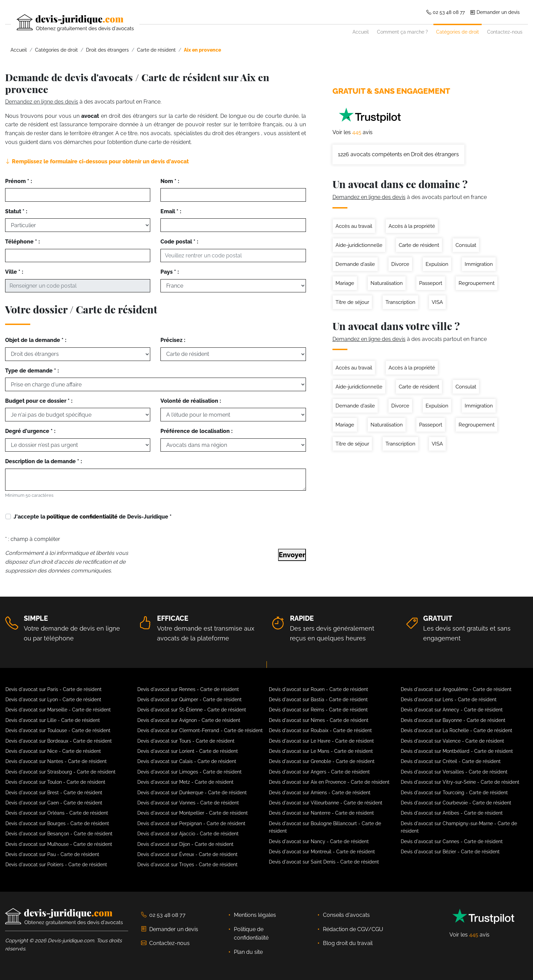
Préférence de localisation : (196, 431)
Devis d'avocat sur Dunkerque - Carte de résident (192, 793)
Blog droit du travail (348, 943)
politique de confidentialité (82, 517)
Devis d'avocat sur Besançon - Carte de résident (59, 834)
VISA (437, 302)
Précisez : (173, 340)
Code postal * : (179, 242)
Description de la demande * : (44, 461)
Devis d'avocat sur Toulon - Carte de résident (55, 782)
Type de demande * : (32, 371)
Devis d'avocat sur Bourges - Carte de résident (57, 823)
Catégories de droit (458, 32)
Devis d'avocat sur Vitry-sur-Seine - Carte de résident (460, 782)
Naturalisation (387, 283)
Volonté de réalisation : (191, 401)
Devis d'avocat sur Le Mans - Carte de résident (321, 751)
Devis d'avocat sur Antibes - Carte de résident (452, 813)
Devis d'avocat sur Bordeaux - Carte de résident (59, 741)
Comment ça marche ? (402, 32)
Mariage (345, 283)
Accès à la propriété (412, 226)
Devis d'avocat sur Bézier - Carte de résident (450, 852)
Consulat (466, 245)
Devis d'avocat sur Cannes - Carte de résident (452, 841)
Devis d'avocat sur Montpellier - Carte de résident (193, 813)
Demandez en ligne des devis (42, 102)
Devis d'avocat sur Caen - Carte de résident (54, 803)
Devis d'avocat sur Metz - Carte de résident (185, 782)
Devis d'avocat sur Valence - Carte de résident (452, 741)
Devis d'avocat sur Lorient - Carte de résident (188, 751)
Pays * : (170, 272)
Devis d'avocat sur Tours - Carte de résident (186, 741)
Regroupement (477, 283)
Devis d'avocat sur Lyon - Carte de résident (53, 700)
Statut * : (16, 211)
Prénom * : (19, 181)
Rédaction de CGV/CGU (353, 929)
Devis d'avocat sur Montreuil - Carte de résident (322, 852)
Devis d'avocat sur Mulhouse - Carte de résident (59, 844)
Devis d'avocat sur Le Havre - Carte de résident (321, 741)
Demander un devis (495, 12)
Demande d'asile (355, 264)
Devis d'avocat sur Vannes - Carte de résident (188, 803)
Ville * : (14, 272)
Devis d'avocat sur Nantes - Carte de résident (56, 761)
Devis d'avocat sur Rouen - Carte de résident (319, 689)
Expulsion (437, 264)
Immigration (479, 264)
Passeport (431, 283)
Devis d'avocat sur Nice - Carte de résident (53, 751)
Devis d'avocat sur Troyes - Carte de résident (187, 865)
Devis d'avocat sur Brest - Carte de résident (54, 793)
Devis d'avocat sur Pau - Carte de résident (52, 854)
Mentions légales (255, 915)
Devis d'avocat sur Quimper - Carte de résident (190, 700)
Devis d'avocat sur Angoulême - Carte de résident (456, 689)
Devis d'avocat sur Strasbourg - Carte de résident (61, 772)
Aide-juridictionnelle (359, 245)
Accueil (361, 32)
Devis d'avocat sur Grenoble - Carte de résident (322, 761)
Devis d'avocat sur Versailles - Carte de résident (454, 772)
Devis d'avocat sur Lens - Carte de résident (449, 700)
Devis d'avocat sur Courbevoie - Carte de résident (456, 803)
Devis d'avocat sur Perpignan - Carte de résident (191, 823)
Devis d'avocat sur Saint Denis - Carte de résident (324, 862)
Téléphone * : (22, 242)
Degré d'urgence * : (30, 431)
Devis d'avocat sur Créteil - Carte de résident (451, 761)
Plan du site (248, 952)
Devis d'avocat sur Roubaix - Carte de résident (320, 730)
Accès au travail (354, 226)
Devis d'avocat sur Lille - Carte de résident (53, 720)
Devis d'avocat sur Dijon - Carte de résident (185, 844)
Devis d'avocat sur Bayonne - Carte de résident (453, 720)
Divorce (400, 264)
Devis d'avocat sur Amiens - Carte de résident (320, 793)
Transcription (400, 302)
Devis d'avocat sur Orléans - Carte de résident (57, 813)
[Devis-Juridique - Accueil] (69, 23)
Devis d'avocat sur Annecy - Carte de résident (452, 710)
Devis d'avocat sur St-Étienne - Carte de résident (192, 710)
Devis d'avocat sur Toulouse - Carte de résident (58, 730)
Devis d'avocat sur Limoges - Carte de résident (190, 772)
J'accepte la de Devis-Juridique (93, 517)
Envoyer (292, 555)
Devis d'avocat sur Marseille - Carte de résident (58, 710)
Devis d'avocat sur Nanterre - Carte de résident (321, 813)
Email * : (171, 211)
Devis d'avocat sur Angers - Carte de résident (319, 772)
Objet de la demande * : (36, 340)
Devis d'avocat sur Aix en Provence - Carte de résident (329, 782)
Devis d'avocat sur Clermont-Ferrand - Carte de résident (200, 730)
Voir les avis (353, 132)
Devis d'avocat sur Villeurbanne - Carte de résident (326, 803)
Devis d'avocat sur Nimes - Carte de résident (319, 720)
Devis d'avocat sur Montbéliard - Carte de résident (457, 751)
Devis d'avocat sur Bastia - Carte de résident (318, 700)
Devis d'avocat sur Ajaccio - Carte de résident (188, 834)
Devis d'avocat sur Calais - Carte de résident (187, 761)
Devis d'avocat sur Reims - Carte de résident (318, 710)
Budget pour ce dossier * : (39, 401)
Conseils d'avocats (346, 915)
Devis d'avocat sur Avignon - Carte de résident (189, 720)
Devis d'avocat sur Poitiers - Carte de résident (56, 865)
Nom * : (170, 181)
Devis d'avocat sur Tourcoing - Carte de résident (454, 793)
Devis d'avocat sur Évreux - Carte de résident (187, 854)
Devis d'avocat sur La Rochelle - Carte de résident (457, 730)
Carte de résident (419, 245)
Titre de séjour (352, 302)
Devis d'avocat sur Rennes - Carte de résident (188, 689)
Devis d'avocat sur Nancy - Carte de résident (319, 841)
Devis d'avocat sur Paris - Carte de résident (54, 689)
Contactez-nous (505, 32)
